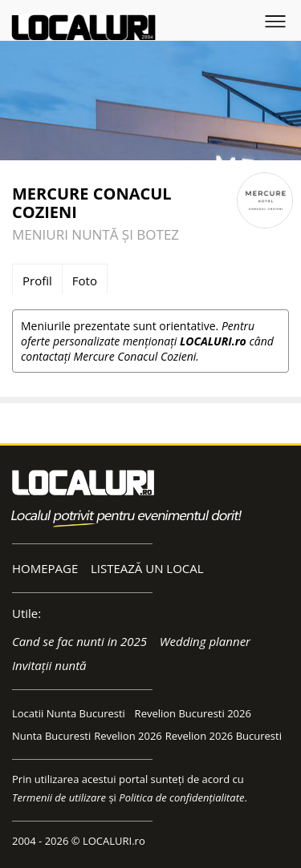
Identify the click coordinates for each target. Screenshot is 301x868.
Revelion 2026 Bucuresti (224, 736)
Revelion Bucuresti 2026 (193, 713)
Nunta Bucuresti (51, 736)
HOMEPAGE (45, 568)
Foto (85, 281)
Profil (37, 281)
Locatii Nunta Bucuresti (69, 713)
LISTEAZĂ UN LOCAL (147, 568)
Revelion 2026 (128, 736)
